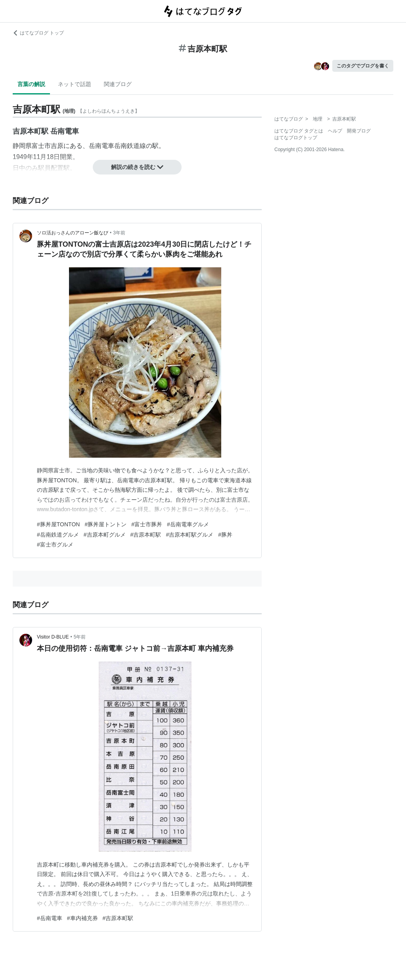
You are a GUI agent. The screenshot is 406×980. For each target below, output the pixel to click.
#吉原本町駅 (146, 535)
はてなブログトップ (296, 138)
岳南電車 (101, 146)
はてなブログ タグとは (299, 131)
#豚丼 (225, 535)
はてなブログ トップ (38, 33)
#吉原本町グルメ (105, 535)
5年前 (80, 637)
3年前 (119, 233)
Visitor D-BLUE (53, 637)
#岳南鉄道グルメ (58, 535)
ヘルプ (335, 131)
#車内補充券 (82, 918)
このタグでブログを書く (363, 66)
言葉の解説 (31, 84)
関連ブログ (118, 84)
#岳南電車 (50, 918)
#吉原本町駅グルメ (190, 535)
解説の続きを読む (137, 167)
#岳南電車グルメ (188, 524)
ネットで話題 (75, 84)
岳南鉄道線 (130, 146)
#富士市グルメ (55, 545)
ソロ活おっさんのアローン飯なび (73, 233)
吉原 (57, 146)
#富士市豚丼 (147, 524)
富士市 (41, 146)
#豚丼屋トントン (105, 524)
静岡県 (22, 146)
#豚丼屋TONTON (58, 524)
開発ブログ (359, 131)
